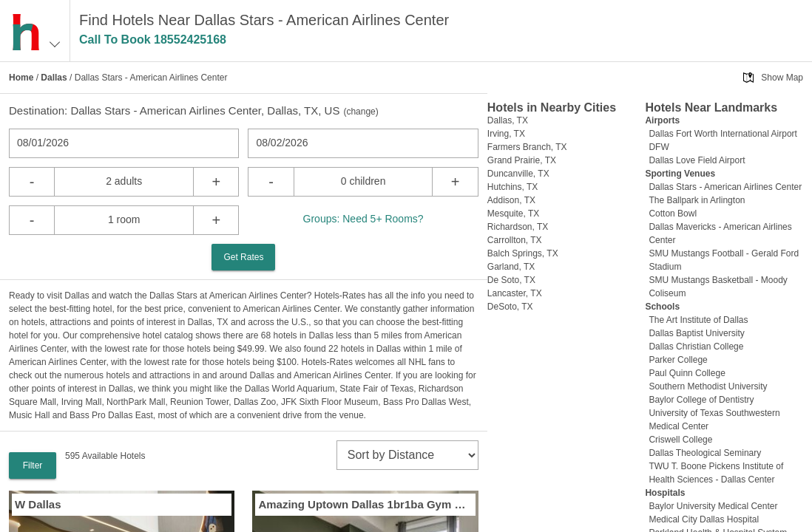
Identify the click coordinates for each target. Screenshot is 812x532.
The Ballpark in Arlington (697, 200)
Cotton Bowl (673, 214)
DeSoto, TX (510, 307)
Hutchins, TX (512, 187)
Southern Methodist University (708, 386)
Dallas (54, 78)
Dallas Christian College (696, 347)
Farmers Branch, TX (527, 147)
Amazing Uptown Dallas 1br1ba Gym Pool (365, 504)
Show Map (782, 78)
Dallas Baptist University (696, 333)
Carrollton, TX (515, 240)
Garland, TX (511, 267)
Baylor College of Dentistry (701, 400)
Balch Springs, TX (523, 253)
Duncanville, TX (518, 174)
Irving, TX (506, 134)
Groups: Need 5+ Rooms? (363, 219)
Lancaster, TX (515, 293)
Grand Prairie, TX (522, 160)
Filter (33, 465)
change (361, 112)
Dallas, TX (508, 120)
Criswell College (680, 440)
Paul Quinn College (687, 373)
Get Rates (243, 257)
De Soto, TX (511, 280)
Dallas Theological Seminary (705, 453)
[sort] (407, 455)
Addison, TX (511, 200)
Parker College (678, 360)
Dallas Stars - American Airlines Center (725, 187)
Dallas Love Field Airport (697, 160)
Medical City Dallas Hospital (704, 519)
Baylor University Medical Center (713, 506)
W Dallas (38, 504)
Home (21, 78)
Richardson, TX (518, 227)
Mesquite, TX (513, 214)
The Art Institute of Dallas (698, 320)
